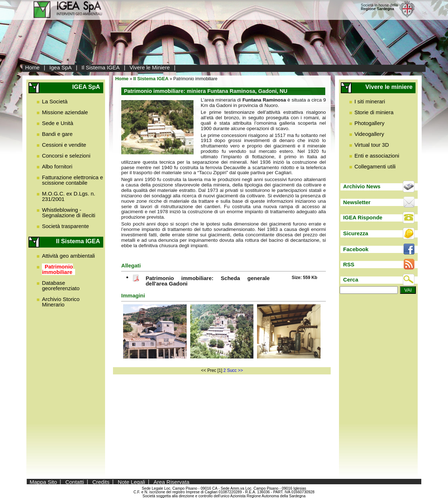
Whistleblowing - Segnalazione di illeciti (69, 212)
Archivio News (362, 186)
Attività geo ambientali (68, 256)
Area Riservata (171, 482)
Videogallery (369, 134)
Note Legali (131, 482)
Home (32, 67)
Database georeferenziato (61, 286)
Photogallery (369, 123)
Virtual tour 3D (372, 145)
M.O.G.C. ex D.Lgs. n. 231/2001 (69, 196)
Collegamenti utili (375, 166)
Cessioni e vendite (64, 145)
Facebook (356, 249)
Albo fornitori (57, 166)
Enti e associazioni (377, 156)
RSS (349, 264)
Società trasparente (65, 226)
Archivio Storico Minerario (61, 302)
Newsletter (357, 202)
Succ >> (235, 370)
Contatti (75, 482)
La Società (55, 101)
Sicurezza (356, 233)
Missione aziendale (65, 112)
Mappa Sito (43, 482)
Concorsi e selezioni (66, 156)
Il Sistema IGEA (101, 67)
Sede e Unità (58, 123)
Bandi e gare (57, 134)
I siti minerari (370, 101)
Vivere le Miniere (150, 67)
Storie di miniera (374, 112)
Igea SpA (61, 67)
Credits (101, 482)
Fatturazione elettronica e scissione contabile (72, 180)
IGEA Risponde (363, 217)
